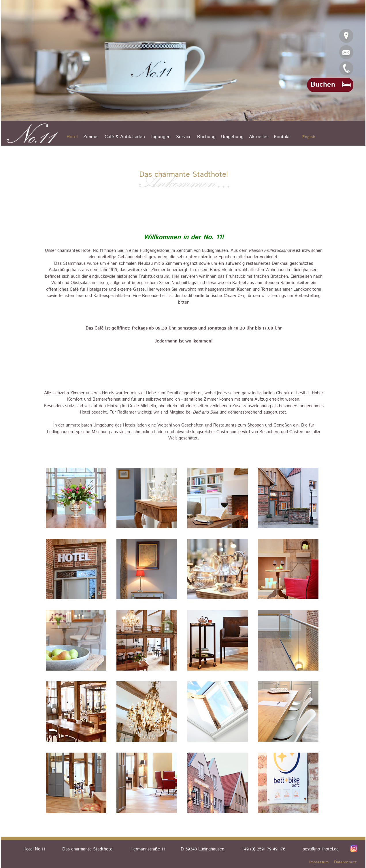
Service (184, 137)
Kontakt (282, 137)
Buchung (206, 137)
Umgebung (232, 137)
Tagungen (161, 137)
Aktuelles (259, 137)
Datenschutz (345, 862)
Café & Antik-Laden (125, 137)
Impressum (319, 862)
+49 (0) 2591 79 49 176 (263, 849)
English (309, 137)
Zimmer (91, 137)
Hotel (72, 137)
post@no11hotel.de (321, 849)
